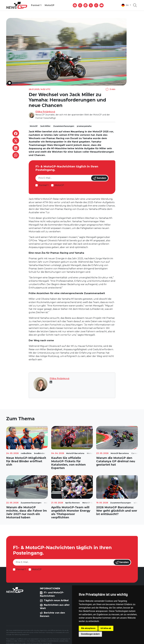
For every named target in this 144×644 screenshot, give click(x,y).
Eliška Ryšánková (45, 112)
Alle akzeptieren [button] (88, 628)
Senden (100, 178)
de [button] (125, 5)
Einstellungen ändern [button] (90, 634)
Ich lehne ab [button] (106, 628)
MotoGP (49, 5)
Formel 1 (36, 5)
